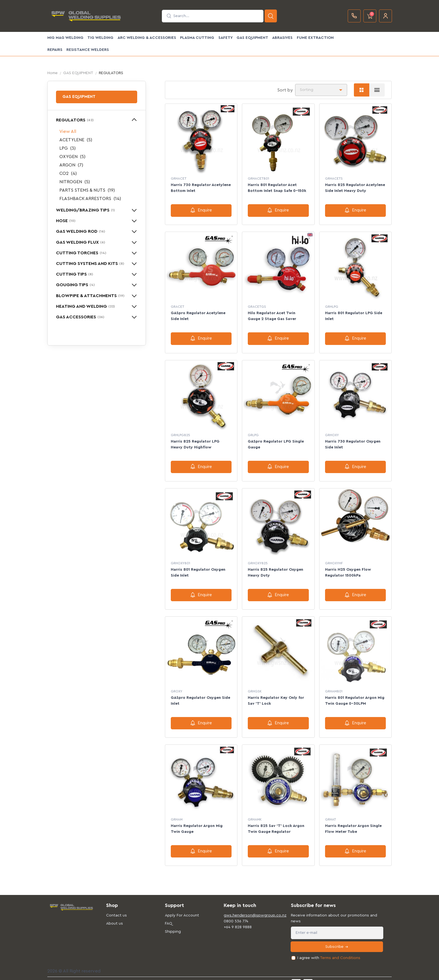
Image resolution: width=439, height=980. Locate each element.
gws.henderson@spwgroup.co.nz (249, 908)
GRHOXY (332, 432)
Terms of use (162, 974)
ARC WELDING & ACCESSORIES (147, 38)
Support (184, 974)
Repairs (55, 50)
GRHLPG (332, 305)
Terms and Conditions (340, 950)
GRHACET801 (258, 178)
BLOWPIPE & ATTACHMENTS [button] (90, 296)
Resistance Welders (88, 50)
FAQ (169, 916)
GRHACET (179, 178)
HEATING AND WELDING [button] (85, 306)
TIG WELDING (100, 38)
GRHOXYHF (334, 559)
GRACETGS (257, 305)
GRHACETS (334, 178)
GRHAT (331, 813)
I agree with (329, 950)
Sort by (285, 90)
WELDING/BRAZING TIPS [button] (85, 210)
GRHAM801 (334, 686)
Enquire (201, 210)
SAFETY (226, 38)
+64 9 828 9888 (238, 919)
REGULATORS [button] (75, 120)
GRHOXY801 (180, 559)
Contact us (116, 908)
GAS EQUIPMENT (252, 38)
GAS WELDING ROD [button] (80, 231)
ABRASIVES (282, 38)
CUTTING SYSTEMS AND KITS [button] (90, 264)
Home (52, 73)
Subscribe (337, 939)
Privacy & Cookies (211, 974)
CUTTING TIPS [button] (74, 274)
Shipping (173, 924)
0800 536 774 (236, 913)
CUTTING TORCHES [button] (81, 253)
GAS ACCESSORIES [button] (80, 317)
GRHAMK (255, 813)
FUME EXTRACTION (315, 38)
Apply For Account (182, 908)
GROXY (177, 686)
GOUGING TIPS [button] (75, 285)
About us (115, 916)
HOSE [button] (66, 221)
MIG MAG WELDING (65, 38)
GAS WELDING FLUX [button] (80, 242)
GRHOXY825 (258, 559)
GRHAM (177, 813)
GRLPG (253, 432)
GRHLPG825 (180, 432)
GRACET (178, 305)
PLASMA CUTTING (197, 38)
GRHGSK (255, 686)
